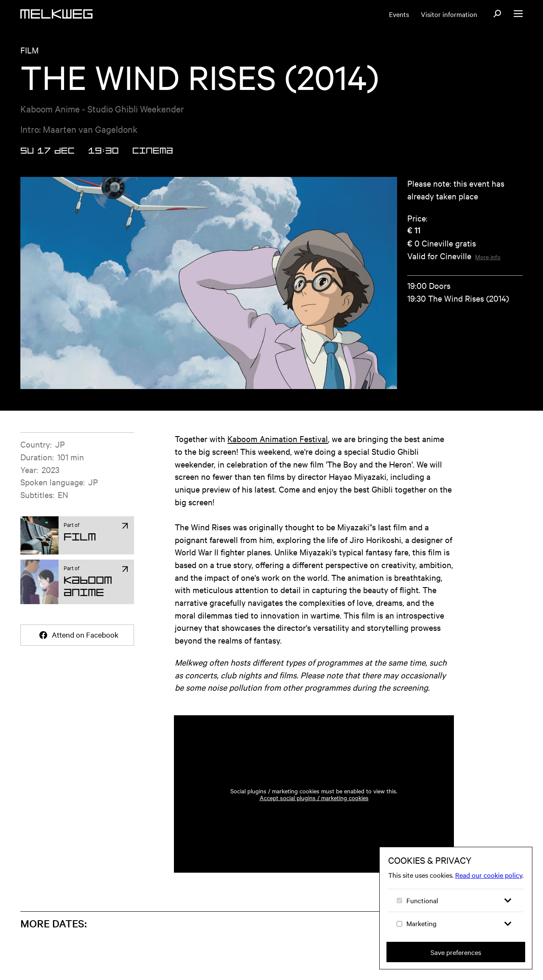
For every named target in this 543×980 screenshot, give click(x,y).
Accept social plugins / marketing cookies (314, 798)
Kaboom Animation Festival (278, 438)
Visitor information (449, 14)
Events (399, 14)
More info (488, 257)
